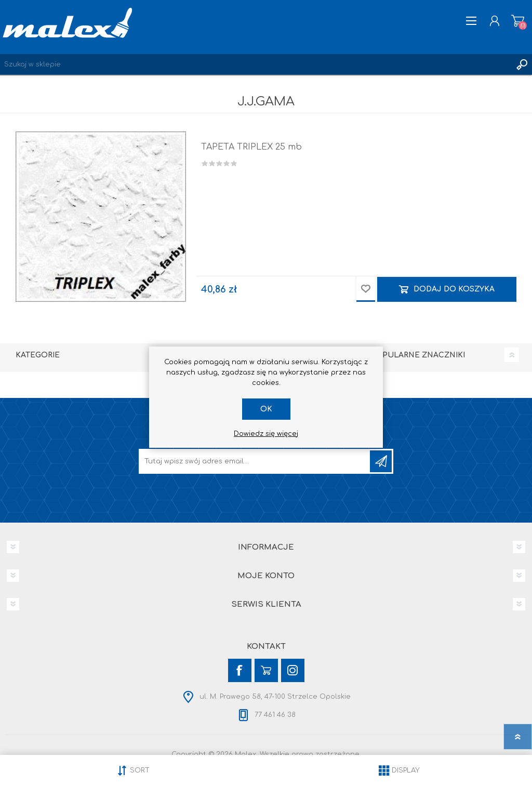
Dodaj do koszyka (454, 289)
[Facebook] (240, 670)
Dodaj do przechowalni (366, 289)
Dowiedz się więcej (266, 434)
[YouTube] (266, 670)
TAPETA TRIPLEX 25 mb (251, 147)
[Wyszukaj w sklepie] (256, 64)
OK (266, 409)
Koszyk (518, 21)
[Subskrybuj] (255, 461)
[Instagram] (293, 670)
